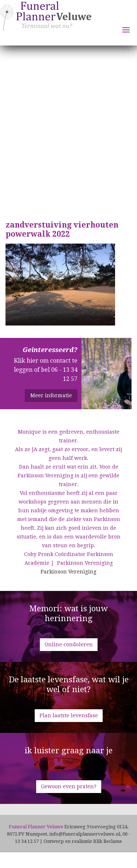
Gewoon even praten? (69, 786)
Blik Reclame (108, 841)
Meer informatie (51, 395)
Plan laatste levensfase (69, 715)
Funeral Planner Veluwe (46, 22)
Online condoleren (69, 644)
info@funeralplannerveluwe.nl (85, 834)
